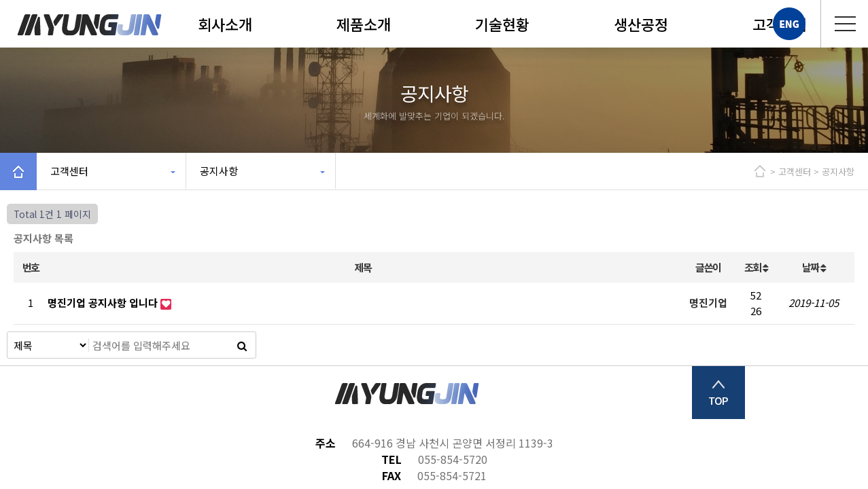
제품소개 (364, 24)
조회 (756, 267)
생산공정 (641, 24)
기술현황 (502, 24)
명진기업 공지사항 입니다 (104, 303)
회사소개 (225, 24)
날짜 (814, 267)
